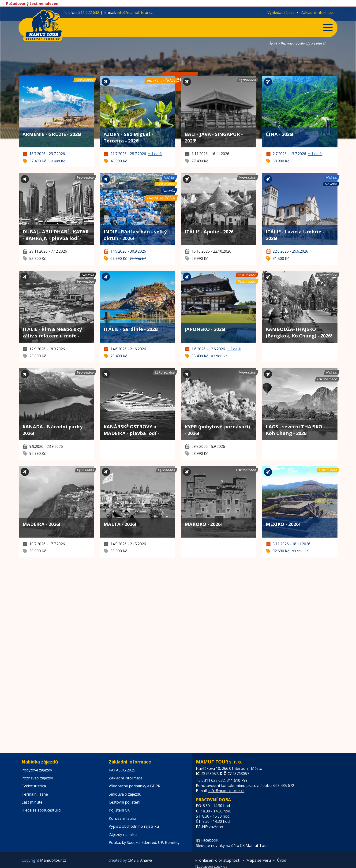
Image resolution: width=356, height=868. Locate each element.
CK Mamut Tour (254, 846)
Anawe (146, 860)
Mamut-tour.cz (53, 860)
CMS (132, 860)
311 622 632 (89, 12)
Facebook (210, 840)
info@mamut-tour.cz (135, 12)
